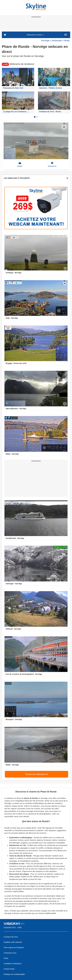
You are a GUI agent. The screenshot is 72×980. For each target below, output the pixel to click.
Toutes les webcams (36, 774)
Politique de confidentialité (14, 974)
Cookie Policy (9, 969)
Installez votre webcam (13, 942)
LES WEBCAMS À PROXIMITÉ (36, 178)
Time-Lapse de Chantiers (14, 947)
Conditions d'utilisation (13, 964)
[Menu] (66, 35)
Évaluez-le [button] (52, 164)
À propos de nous (11, 937)
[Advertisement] (36, 24)
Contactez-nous (10, 953)
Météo (20, 164)
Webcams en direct (35, 35)
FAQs (6, 958)
